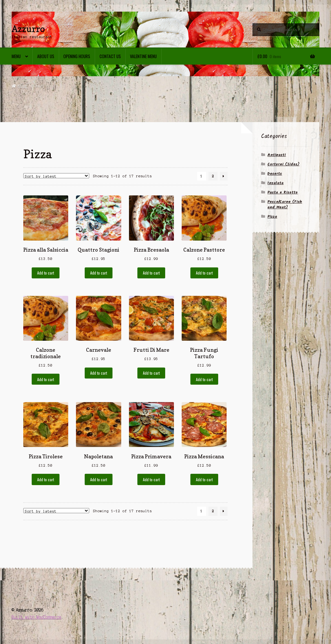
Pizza (272, 217)
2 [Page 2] (213, 176)
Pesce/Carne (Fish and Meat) (285, 204)
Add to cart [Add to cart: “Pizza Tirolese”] (46, 479)
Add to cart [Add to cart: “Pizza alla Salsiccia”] (46, 273)
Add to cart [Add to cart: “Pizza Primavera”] (151, 479)
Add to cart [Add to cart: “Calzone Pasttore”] (204, 273)
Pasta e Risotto (283, 192)
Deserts (275, 174)
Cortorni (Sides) (283, 164)
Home (22, 86)
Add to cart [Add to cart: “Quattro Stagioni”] (99, 273)
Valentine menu (143, 56)
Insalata (275, 183)
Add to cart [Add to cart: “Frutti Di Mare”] (151, 373)
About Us (46, 56)
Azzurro (28, 29)
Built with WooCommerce (37, 617)
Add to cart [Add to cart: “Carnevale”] (99, 373)
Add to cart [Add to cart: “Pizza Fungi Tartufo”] (204, 379)
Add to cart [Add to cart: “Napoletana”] (99, 479)
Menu (16, 56)
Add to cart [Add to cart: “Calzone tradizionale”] (46, 379)
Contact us (110, 56)
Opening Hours (77, 56)
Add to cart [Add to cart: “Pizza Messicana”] (204, 479)
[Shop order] (56, 176)
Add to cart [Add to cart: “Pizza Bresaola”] (151, 273)
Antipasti (277, 155)
